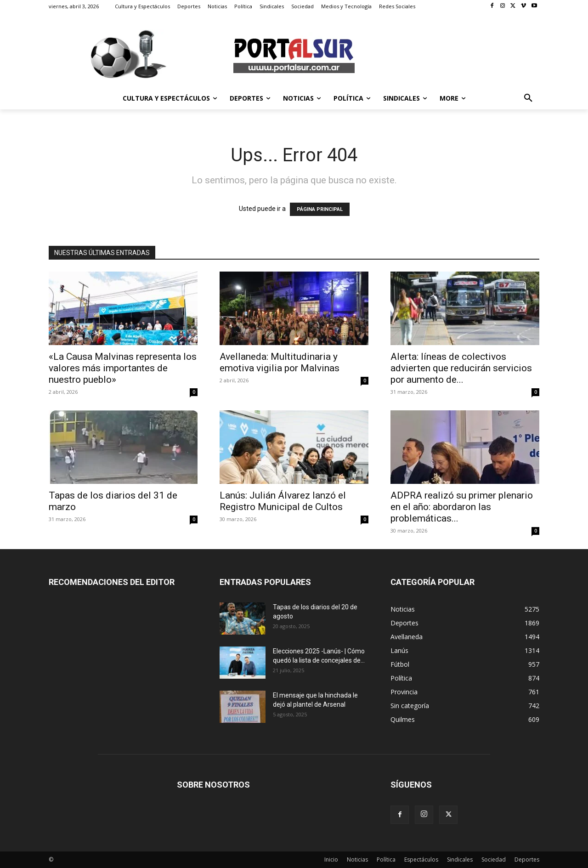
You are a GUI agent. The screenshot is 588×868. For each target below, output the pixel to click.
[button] (528, 98)
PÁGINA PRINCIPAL (320, 209)
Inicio (331, 859)
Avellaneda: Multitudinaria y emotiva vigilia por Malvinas (280, 362)
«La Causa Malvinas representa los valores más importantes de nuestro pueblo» (123, 368)
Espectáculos (421, 859)
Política (386, 859)
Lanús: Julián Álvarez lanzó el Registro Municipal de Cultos (283, 501)
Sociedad (494, 859)
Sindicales (460, 859)
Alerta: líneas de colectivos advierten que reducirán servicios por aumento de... (461, 368)
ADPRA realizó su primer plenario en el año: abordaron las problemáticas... (462, 507)
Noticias (357, 859)
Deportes (527, 859)
